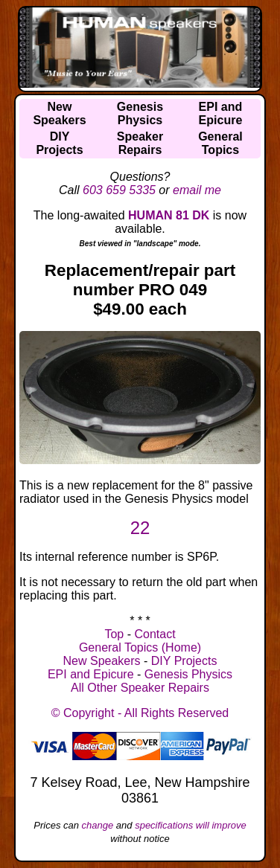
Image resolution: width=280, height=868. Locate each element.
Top (114, 634)
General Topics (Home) (140, 647)
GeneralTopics (220, 143)
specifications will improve (191, 825)
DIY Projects (184, 661)
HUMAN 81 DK (169, 215)
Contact (155, 634)
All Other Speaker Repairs (140, 688)
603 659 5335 (119, 190)
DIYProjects (59, 143)
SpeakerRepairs (140, 143)
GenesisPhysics (140, 113)
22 (140, 528)
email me (197, 190)
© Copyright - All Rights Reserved (140, 713)
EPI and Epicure (91, 674)
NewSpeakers (59, 113)
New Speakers (102, 661)
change (98, 825)
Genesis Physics (188, 674)
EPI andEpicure (221, 113)
